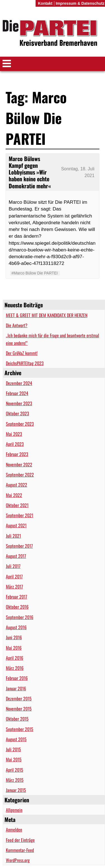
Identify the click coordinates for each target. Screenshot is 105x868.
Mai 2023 (14, 434)
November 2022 (19, 464)
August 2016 (16, 627)
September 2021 (20, 515)
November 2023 (19, 403)
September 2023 (20, 424)
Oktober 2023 (17, 413)
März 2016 (15, 668)
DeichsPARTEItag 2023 (25, 363)
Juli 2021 (13, 536)
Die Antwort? (17, 325)
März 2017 (14, 587)
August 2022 (17, 485)
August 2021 (16, 525)
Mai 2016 (14, 648)
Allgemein (14, 810)
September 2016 (20, 617)
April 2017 (14, 576)
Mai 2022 (14, 495)
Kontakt (45, 3)
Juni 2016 (14, 637)
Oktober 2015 (17, 719)
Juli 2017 (13, 566)
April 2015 (15, 770)
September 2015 (20, 729)
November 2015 (19, 709)
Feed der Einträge (20, 840)
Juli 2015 (13, 749)
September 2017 (19, 546)
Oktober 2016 (17, 607)
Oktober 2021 (17, 505)
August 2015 (16, 739)
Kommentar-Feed (20, 850)
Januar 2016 (16, 688)
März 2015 (15, 780)
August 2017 (16, 556)
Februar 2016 (17, 678)
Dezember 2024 (19, 383)
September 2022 (20, 475)
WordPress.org (18, 860)
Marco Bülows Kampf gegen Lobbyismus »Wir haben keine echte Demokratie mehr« (30, 172)
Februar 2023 (17, 454)
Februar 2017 (17, 597)
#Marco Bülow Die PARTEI (35, 273)
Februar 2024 (17, 393)
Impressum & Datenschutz (80, 3)
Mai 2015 (14, 759)
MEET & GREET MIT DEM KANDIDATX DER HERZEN (47, 315)
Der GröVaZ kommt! (22, 353)
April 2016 (15, 658)
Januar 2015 (16, 790)
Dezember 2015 (19, 698)
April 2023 (15, 444)
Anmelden (14, 830)
